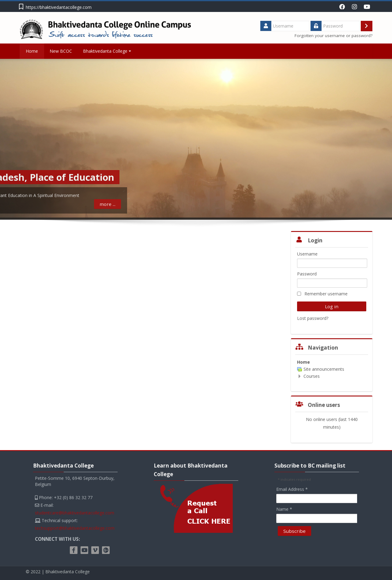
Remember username (322, 294)
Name (284, 509)
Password (307, 274)
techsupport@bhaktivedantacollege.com (75, 528)
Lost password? (313, 318)
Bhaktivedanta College (107, 51)
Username (307, 254)
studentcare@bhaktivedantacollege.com (75, 513)
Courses (312, 376)
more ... (47, 204)
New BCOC (61, 51)
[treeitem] (332, 369)
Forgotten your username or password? (334, 36)
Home (32, 51)
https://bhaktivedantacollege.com (59, 7)
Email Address (292, 489)
